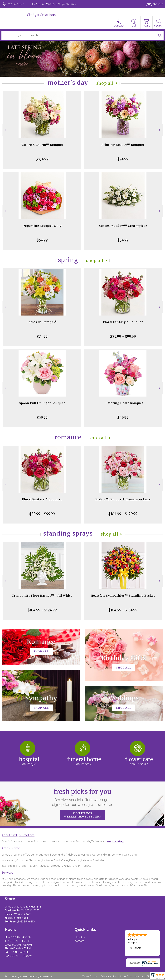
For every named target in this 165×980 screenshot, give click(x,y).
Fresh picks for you (83, 797)
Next (160, 130)
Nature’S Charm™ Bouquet (42, 145)
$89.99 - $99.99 (123, 336)
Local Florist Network (132, 977)
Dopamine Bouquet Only (42, 226)
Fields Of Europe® (42, 322)
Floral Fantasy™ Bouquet (123, 322)
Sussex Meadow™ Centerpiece (123, 226)
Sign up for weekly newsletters (83, 815)
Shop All (105, 83)
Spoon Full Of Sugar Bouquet (42, 403)
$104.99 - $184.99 (123, 610)
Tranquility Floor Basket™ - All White (42, 596)
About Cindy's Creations (18, 835)
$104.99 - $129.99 (123, 514)
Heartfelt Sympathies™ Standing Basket (123, 596)
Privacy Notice (109, 977)
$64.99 (42, 240)
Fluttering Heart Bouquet (123, 403)
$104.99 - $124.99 (42, 610)
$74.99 (123, 159)
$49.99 (123, 417)
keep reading (115, 841)
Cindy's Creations (41, 15)
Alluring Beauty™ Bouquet (123, 145)
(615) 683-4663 (16, 4)
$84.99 (123, 240)
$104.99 (42, 159)
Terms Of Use (90, 977)
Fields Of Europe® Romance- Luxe (123, 499)
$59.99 (42, 417)
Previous (5, 130)
